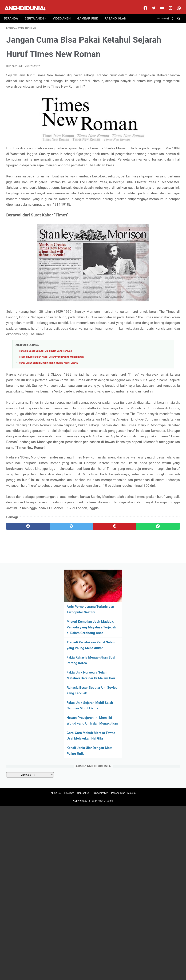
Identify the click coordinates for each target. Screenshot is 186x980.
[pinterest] (79, 638)
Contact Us (83, 675)
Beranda (13, 13)
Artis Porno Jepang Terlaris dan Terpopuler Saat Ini (155, 61)
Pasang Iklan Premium (123, 675)
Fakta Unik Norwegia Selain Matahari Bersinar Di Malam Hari (156, 149)
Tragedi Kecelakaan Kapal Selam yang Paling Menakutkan (51, 413)
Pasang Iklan (118, 13)
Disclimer (69, 675)
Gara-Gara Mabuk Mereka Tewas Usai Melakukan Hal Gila (156, 226)
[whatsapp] (108, 638)
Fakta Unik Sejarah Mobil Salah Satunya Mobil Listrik (48, 419)
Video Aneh (64, 13)
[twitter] (151, 4)
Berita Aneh (37, 13)
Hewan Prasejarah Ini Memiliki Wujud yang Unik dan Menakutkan (157, 206)
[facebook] (143, 4)
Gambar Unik (90, 13)
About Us (56, 675)
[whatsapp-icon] (176, 4)
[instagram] (168, 4)
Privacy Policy (100, 675)
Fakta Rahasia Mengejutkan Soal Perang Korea (157, 129)
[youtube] (159, 4)
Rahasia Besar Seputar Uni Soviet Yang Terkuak (45, 407)
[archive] (158, 269)
